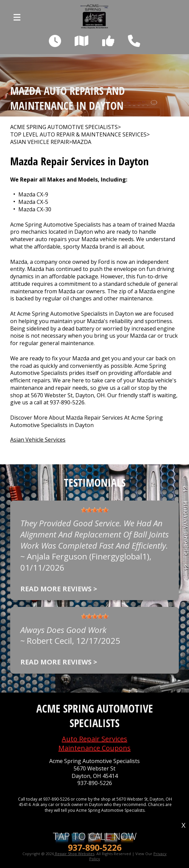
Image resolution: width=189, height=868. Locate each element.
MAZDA (82, 142)
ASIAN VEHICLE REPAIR (40, 142)
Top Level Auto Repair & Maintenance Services (78, 135)
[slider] (95, 510)
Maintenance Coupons (94, 748)
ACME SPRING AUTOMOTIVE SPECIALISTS (64, 127)
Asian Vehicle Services (38, 440)
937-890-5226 (67, 402)
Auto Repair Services (94, 739)
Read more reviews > (59, 589)
